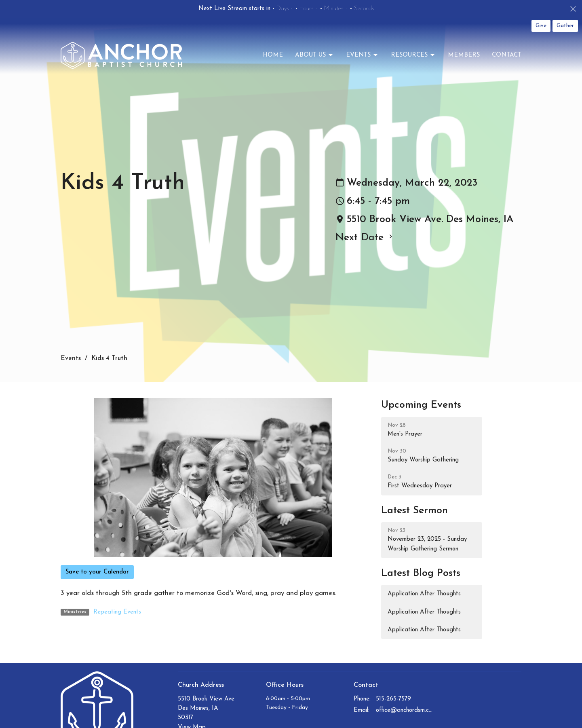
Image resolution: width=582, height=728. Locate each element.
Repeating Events (117, 612)
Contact (507, 55)
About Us (314, 55)
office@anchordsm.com (405, 710)
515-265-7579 (393, 699)
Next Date (365, 238)
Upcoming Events (421, 405)
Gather (565, 26)
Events (362, 55)
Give (541, 26)
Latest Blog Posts (421, 573)
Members (464, 55)
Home (273, 55)
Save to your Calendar (97, 572)
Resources (413, 55)
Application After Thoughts (424, 594)
